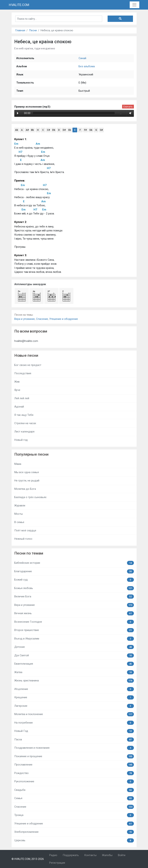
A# (27, 130)
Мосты (19, 514)
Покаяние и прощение (74, 756)
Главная (20, 30)
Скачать (128, 107)
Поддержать (71, 855)
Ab (17, 130)
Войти (122, 855)
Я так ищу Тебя (24, 415)
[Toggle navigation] (135, 5)
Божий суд (74, 580)
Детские (74, 647)
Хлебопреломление (74, 832)
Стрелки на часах (25, 423)
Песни (33, 30)
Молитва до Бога (25, 489)
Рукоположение (74, 781)
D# (64, 130)
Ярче (17, 390)
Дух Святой (74, 655)
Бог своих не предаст (28, 365)
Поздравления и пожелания (74, 748)
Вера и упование (25, 319)
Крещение (74, 697)
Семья (74, 798)
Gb (91, 130)
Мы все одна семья (27, 472)
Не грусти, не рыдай (27, 481)
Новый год (21, 440)
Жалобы (107, 855)
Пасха (74, 740)
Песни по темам (29, 553)
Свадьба (74, 790)
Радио (53, 855)
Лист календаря (24, 432)
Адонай (19, 407)
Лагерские (74, 706)
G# (101, 130)
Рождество (74, 773)
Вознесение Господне (74, 622)
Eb (70, 130)
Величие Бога (74, 597)
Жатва (74, 672)
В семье (19, 522)
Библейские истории (74, 563)
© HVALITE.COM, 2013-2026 (28, 859)
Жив (17, 382)
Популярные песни (31, 454)
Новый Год (74, 731)
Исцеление (74, 689)
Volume (130, 113)
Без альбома (87, 66)
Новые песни (26, 355)
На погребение (74, 723)
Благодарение (74, 571)
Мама (18, 464)
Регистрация (57, 863)
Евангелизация (74, 664)
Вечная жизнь (74, 613)
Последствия (23, 373)
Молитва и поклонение (74, 714)
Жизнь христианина (74, 681)
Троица (74, 815)
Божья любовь (74, 588)
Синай (82, 58)
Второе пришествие (74, 630)
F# (85, 130)
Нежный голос (23, 539)
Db (54, 130)
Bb (32, 130)
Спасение (42, 319)
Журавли (20, 506)
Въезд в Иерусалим (74, 639)
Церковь (74, 840)
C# (48, 130)
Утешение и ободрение (64, 319)
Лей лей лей (22, 398)
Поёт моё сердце (25, 530)
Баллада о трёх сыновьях (30, 497)
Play (18, 113)
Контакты (90, 855)
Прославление (74, 765)
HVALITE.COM (19, 5)
